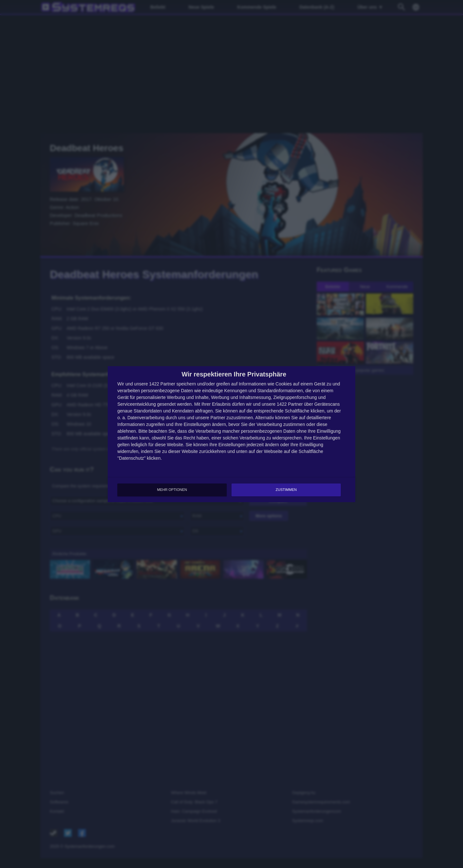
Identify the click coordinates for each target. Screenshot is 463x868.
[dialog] (232, 434)
